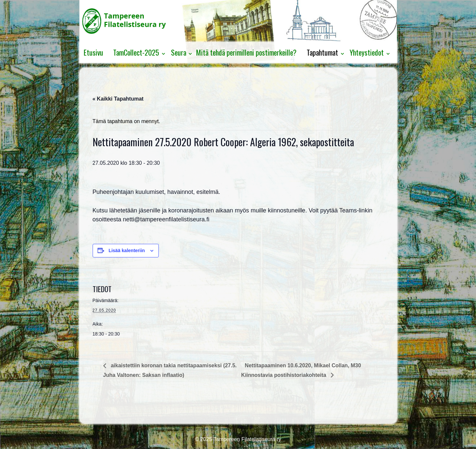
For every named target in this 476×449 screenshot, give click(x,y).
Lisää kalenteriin (127, 250)
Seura (179, 52)
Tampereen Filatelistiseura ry (247, 439)
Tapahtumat (322, 52)
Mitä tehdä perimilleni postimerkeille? (246, 52)
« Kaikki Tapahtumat (118, 99)
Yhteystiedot (367, 52)
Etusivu (93, 52)
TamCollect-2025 (136, 52)
